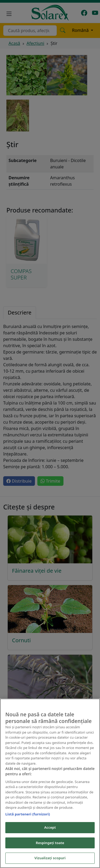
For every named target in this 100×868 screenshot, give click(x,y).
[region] (50, 783)
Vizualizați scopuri (50, 858)
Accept (50, 827)
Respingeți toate (50, 843)
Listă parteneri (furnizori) (28, 814)
